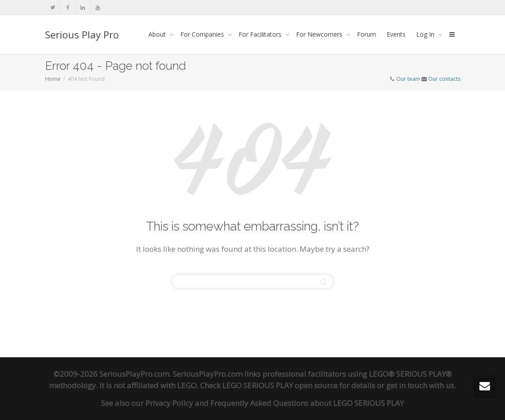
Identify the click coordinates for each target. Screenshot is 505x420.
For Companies (203, 34)
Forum (366, 34)
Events (396, 34)
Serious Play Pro (82, 34)
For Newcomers (320, 34)
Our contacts (444, 79)
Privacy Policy (169, 403)
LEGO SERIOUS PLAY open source (280, 385)
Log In (426, 34)
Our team (408, 79)
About (158, 34)
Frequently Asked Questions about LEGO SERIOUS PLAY (307, 403)
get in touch (407, 385)
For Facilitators (261, 34)
